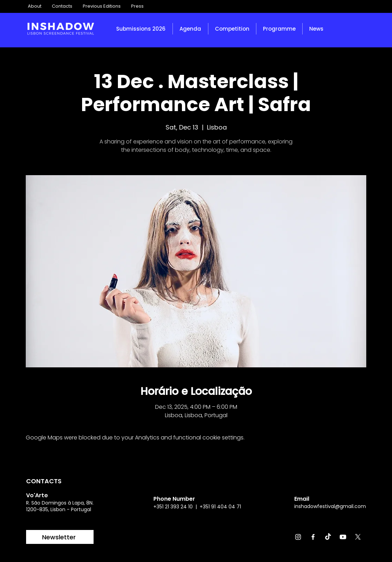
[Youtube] (343, 537)
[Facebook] (313, 537)
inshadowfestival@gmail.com (330, 506)
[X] (358, 537)
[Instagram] (298, 537)
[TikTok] (328, 537)
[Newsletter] (60, 537)
